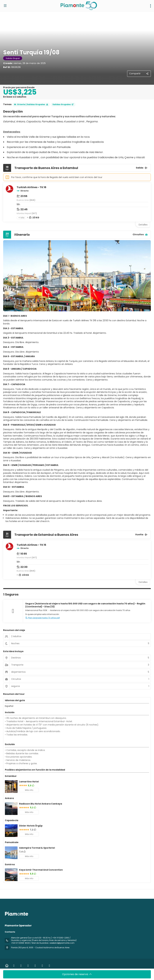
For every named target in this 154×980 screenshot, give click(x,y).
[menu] (151, 6)
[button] (8, 276)
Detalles (143, 225)
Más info (29, 790)
